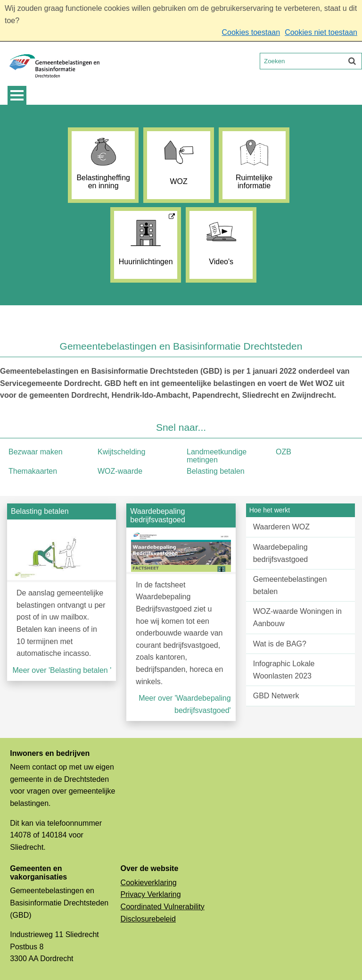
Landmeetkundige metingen (217, 456)
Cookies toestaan (251, 32)
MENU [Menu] (17, 95)
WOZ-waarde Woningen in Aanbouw (297, 617)
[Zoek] (352, 61)
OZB (284, 452)
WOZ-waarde (120, 471)
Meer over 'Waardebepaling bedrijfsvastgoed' (185, 704)
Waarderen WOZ (281, 527)
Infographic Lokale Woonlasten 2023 (284, 670)
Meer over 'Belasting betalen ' (62, 670)
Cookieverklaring (149, 883)
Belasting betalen (216, 471)
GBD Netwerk (276, 696)
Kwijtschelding (121, 452)
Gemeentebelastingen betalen (290, 585)
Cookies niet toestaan (321, 32)
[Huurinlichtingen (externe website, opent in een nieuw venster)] (146, 245)
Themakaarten (33, 471)
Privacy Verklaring (151, 894)
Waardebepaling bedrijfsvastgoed (281, 553)
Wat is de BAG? (280, 644)
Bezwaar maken (36, 452)
